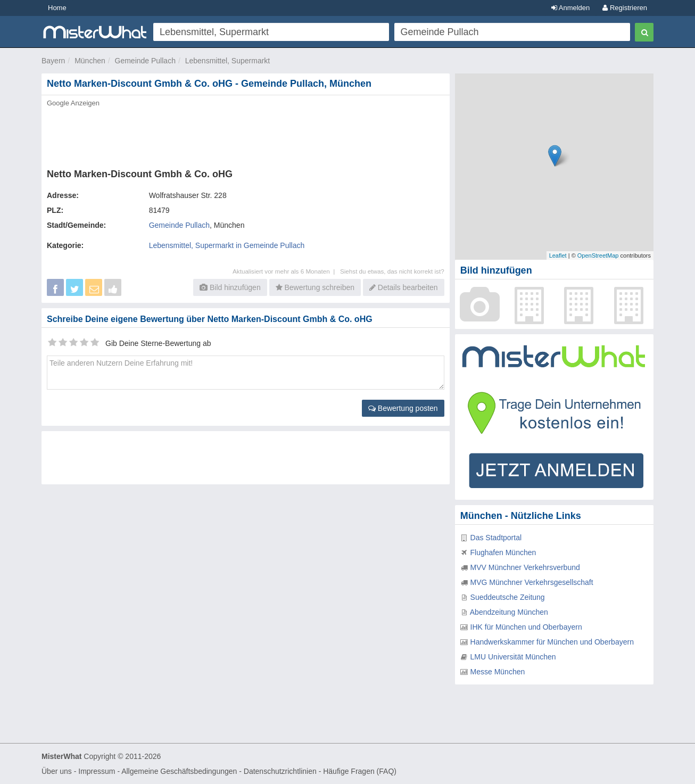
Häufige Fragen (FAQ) (360, 771)
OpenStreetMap (598, 255)
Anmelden (570, 8)
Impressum (97, 771)
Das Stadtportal (496, 538)
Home (57, 8)
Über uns (57, 771)
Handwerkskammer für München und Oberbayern (552, 642)
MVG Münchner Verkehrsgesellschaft (532, 582)
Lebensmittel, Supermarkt (228, 61)
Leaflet (558, 255)
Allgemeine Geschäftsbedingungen (179, 771)
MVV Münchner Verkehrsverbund (525, 567)
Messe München (498, 672)
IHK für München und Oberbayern (526, 627)
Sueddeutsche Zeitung (508, 597)
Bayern (53, 61)
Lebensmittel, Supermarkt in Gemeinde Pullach (227, 245)
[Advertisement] (245, 135)
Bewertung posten (403, 408)
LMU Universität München (513, 657)
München (90, 61)
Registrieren (625, 8)
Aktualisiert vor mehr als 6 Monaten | (286, 271)
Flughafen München (503, 552)
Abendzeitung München (509, 612)
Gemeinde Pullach (145, 61)
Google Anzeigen (73, 103)
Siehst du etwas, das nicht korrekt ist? (392, 271)
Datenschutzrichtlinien (280, 771)
